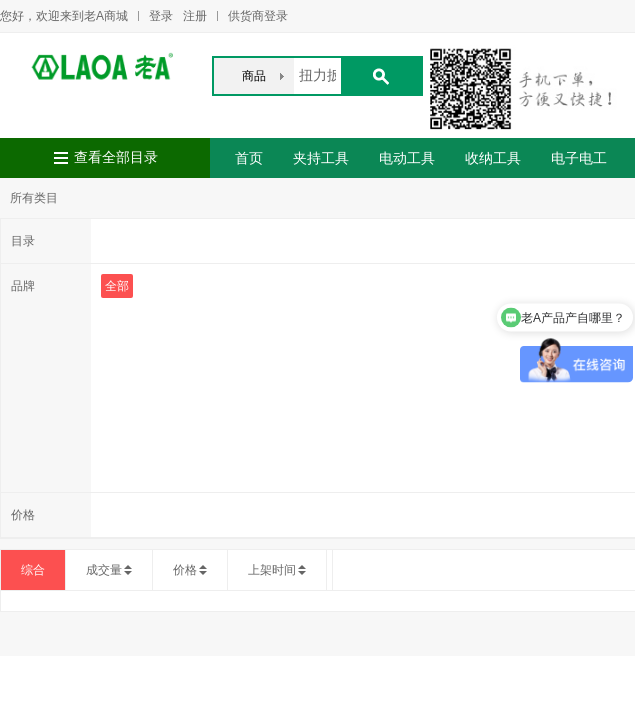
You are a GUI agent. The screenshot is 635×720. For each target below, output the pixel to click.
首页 (249, 158)
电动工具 (407, 158)
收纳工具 (493, 158)
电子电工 (579, 158)
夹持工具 (321, 158)
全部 (117, 286)
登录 (161, 16)
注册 (195, 16)
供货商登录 (258, 16)
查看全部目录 (116, 157)
